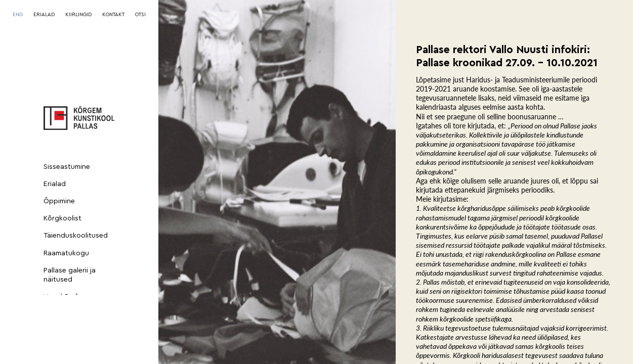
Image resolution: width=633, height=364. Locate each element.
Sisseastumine (67, 167)
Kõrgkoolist (62, 218)
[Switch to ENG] (18, 15)
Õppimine (59, 201)
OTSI (140, 15)
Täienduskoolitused (76, 236)
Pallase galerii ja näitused (70, 275)
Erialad (55, 184)
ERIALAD (44, 15)
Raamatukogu (66, 253)
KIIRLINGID (78, 15)
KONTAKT (113, 15)
